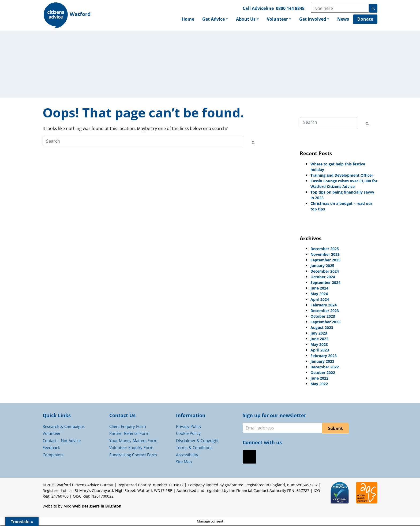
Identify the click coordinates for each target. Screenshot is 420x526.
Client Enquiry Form (128, 427)
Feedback (51, 448)
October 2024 (323, 277)
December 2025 (325, 249)
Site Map (184, 462)
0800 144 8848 (290, 8)
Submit (335, 429)
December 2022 (325, 367)
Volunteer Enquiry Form (131, 448)
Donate (365, 19)
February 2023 (324, 356)
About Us (246, 19)
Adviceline (263, 8)
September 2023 (325, 322)
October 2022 (323, 373)
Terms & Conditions (194, 448)
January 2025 (322, 266)
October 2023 (323, 317)
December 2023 (325, 311)
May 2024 (319, 294)
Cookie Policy (188, 434)
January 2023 (322, 362)
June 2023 (319, 339)
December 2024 (325, 272)
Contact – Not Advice (62, 441)
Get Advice (213, 19)
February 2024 (324, 305)
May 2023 (319, 345)
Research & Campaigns (64, 427)
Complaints (53, 455)
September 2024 (325, 283)
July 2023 (319, 334)
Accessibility (187, 455)
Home (188, 19)
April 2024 (320, 300)
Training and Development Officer (342, 176)
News (343, 19)
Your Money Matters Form (133, 441)
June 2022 (319, 379)
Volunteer (277, 19)
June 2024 (319, 289)
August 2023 (322, 328)
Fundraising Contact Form (133, 455)
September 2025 (325, 260)
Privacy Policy (189, 427)
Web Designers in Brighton (97, 507)
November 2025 (325, 255)
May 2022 (319, 384)
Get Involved (313, 19)
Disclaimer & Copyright (197, 441)
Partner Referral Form (129, 434)
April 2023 (320, 351)
